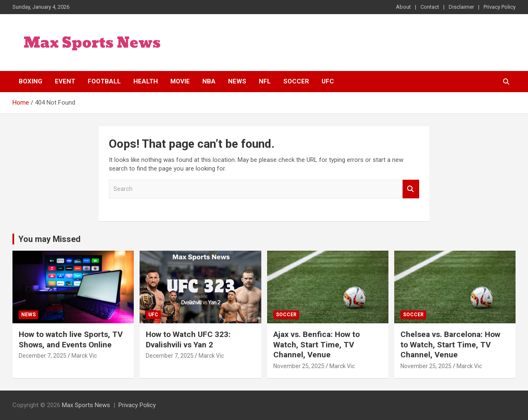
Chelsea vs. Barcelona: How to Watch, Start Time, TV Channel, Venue (450, 344)
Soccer (296, 81)
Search (411, 189)
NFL (265, 81)
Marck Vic (84, 356)
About (403, 7)
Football (104, 81)
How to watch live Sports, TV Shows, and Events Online (71, 339)
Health (146, 81)
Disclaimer (461, 7)
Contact (430, 7)
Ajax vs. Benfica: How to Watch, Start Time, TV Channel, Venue (317, 344)
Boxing (31, 81)
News (237, 81)
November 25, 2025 (299, 366)
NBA (209, 81)
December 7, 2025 (43, 356)
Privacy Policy (500, 7)
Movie (180, 81)
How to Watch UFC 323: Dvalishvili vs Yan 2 (188, 339)
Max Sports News (86, 405)
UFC (328, 81)
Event (65, 81)
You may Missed (49, 239)
